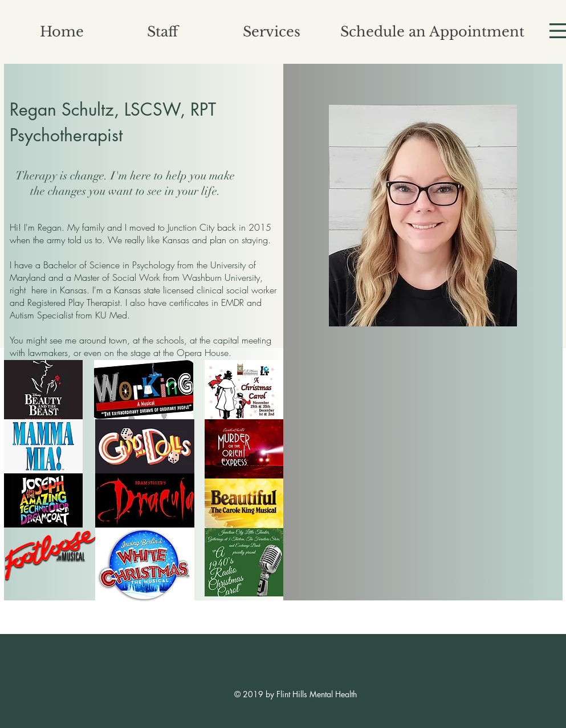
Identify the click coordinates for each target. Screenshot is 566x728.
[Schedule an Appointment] (433, 32)
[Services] (272, 32)
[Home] (62, 32)
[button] (163, 32)
